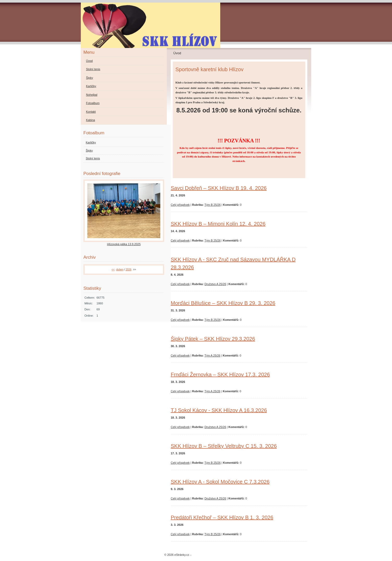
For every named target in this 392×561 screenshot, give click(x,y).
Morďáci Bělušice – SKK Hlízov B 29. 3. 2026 (223, 303)
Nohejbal (92, 95)
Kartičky (91, 86)
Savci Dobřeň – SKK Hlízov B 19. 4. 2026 (219, 188)
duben (120, 270)
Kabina (90, 120)
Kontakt (91, 112)
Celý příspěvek (180, 205)
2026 (128, 270)
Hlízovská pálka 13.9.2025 (124, 244)
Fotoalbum (93, 103)
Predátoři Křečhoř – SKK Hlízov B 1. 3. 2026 (222, 517)
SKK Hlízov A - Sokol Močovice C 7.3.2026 (220, 482)
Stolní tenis (93, 69)
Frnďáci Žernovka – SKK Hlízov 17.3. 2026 (220, 375)
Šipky (90, 78)
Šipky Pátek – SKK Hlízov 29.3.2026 (213, 339)
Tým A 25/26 (212, 355)
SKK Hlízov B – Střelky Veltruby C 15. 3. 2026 (224, 446)
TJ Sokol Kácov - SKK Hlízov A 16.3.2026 (219, 410)
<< (113, 270)
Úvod (89, 61)
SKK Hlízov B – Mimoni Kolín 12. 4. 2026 (218, 224)
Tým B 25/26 (212, 205)
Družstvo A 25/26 (215, 284)
